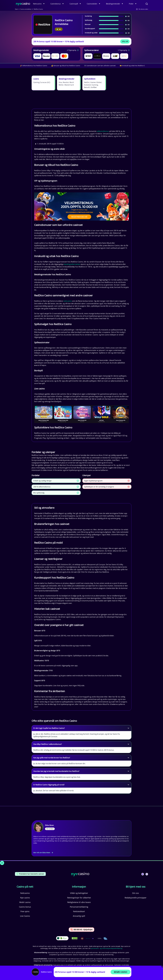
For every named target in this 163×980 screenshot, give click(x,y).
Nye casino (25, 898)
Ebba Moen (49, 825)
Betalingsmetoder (113, 4)
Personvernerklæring (79, 907)
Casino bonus (25, 907)
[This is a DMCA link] (75, 938)
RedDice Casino (46, 972)
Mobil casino (25, 902)
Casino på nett (25, 887)
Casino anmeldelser (26, 9)
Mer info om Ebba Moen (43, 853)
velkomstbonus (103, 131)
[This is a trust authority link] (88, 939)
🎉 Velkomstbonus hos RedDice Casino (34, 66)
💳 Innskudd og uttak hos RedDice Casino (134, 66)
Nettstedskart (79, 911)
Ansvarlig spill (79, 916)
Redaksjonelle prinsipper (136, 898)
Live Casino (25, 916)
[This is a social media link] (143, 874)
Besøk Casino (121, 972)
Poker (131, 4)
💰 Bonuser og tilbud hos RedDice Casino (66, 66)
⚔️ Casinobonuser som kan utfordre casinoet (100, 66)
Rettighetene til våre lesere (79, 902)
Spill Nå (125, 41)
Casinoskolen (92, 4)
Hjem (17, 9)
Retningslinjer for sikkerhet (79, 898)
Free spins (25, 911)
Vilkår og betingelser (79, 893)
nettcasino (68, 301)
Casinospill (74, 4)
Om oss (136, 893)
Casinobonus (56, 4)
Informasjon (79, 887)
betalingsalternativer (72, 264)
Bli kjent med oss (136, 887)
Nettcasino (37, 4)
